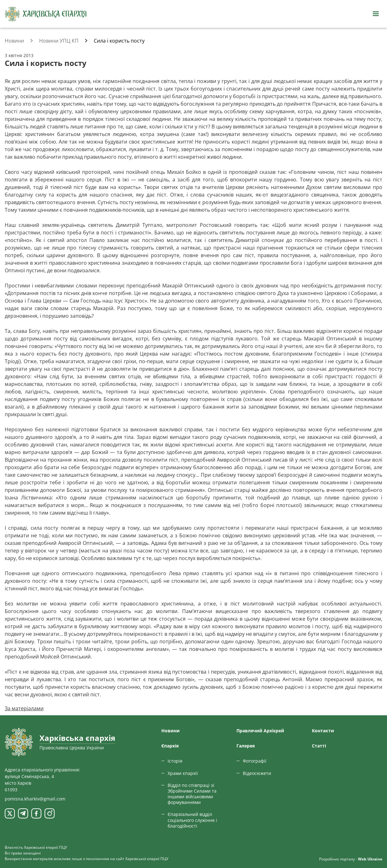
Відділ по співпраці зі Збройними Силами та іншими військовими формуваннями (192, 794)
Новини (170, 731)
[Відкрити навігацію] (376, 14)
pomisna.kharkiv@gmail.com (35, 799)
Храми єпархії (183, 773)
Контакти (323, 731)
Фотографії (255, 761)
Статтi (319, 746)
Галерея (246, 746)
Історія (175, 761)
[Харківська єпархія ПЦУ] (46, 14)
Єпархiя (170, 746)
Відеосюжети (257, 773)
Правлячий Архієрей (260, 731)
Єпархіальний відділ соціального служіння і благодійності (192, 820)
